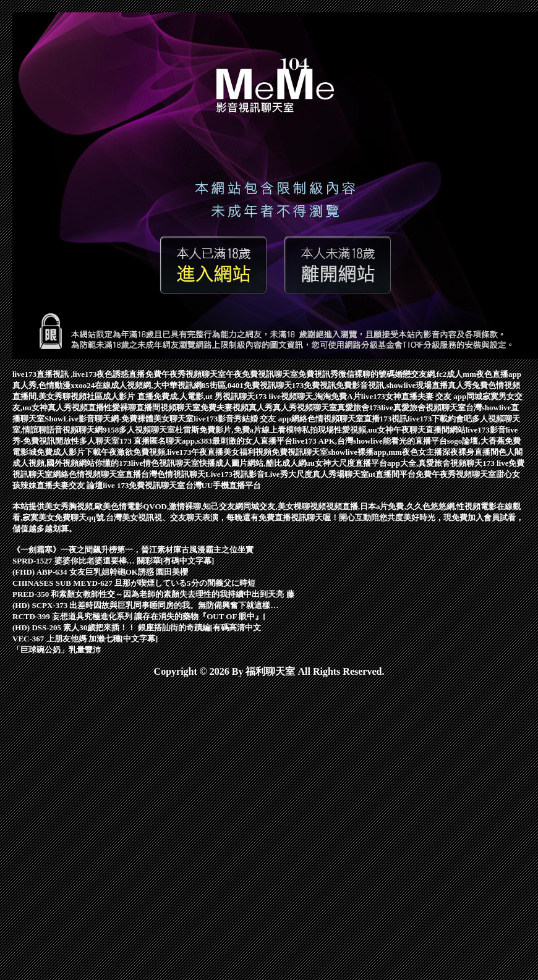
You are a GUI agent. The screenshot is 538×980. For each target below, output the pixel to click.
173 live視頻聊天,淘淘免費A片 (308, 396)
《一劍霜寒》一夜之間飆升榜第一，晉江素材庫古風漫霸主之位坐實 (133, 550)
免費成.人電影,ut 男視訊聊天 (204, 396)
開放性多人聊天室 (87, 441)
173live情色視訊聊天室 (159, 463)
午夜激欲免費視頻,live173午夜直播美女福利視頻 (186, 452)
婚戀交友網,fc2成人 (429, 374)
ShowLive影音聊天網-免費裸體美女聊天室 (119, 419)
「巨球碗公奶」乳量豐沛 (57, 650)
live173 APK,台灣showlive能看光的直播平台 (370, 441)
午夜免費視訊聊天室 (262, 374)
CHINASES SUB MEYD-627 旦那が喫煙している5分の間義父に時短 (134, 583)
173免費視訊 (314, 385)
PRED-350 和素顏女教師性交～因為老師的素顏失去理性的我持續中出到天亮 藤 (153, 594)
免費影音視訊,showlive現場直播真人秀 (404, 385)
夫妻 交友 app (442, 396)
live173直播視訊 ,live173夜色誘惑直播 (79, 374)
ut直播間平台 (392, 474)
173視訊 (394, 419)
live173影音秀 (218, 419)
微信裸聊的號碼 (366, 374)
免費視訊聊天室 (300, 452)
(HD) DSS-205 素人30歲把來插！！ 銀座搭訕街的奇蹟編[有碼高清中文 (137, 627)
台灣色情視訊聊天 (173, 474)
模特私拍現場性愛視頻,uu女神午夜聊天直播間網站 (376, 430)
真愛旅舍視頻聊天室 (429, 408)
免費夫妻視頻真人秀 (237, 408)
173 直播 (134, 441)
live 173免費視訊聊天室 (144, 485)
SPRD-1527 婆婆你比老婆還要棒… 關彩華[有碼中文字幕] (113, 561)
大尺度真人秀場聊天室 (328, 474)
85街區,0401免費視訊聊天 (247, 385)
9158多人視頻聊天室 (139, 430)
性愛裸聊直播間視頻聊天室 (152, 408)
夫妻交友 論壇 (78, 485)
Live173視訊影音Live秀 (247, 474)
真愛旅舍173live (365, 408)
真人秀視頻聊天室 (305, 408)
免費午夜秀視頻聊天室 (186, 374)
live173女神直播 (389, 396)
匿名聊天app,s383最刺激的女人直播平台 (221, 441)
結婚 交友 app (266, 419)
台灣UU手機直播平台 (224, 485)
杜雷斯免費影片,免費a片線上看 (230, 430)
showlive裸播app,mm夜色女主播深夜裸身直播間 (413, 452)
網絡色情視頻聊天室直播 (335, 419)
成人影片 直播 (128, 396)
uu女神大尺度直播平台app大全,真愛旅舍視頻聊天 (395, 463)
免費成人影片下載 (69, 452)
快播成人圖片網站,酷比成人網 (252, 463)
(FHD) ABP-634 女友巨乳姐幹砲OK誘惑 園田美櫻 (100, 572)
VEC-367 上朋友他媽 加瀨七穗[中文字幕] (85, 639)
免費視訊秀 (318, 374)
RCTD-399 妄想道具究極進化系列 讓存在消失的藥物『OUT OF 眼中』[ (139, 616)
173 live (495, 463)
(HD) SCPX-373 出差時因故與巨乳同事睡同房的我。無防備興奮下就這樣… (145, 605)
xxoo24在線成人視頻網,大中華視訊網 (136, 385)
